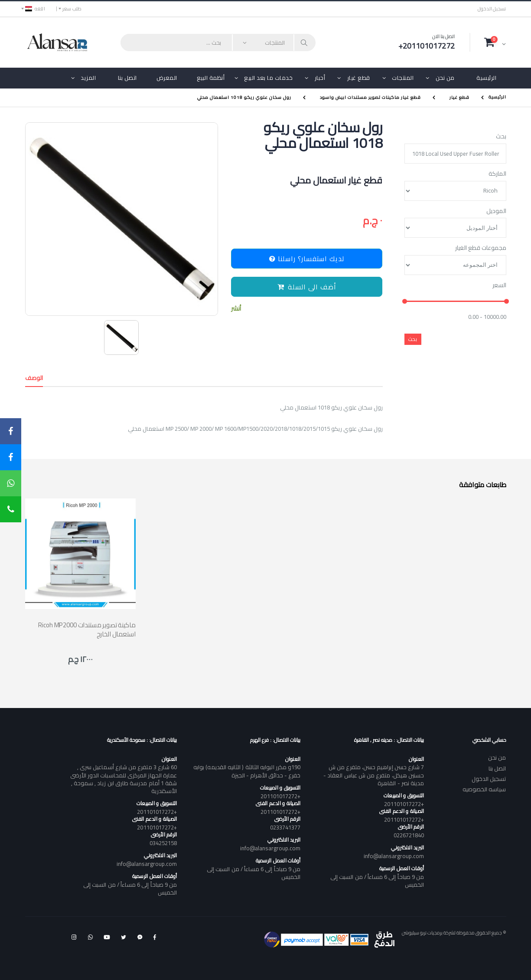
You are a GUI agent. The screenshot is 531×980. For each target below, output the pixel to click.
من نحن (445, 78)
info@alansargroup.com (394, 856)
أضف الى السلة (307, 287)
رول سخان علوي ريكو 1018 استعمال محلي (244, 97)
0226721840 (409, 835)
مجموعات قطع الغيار (481, 248)
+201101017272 (404, 804)
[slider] (404, 302)
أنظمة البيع (211, 78)
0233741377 (285, 827)
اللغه (35, 9)
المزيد (88, 78)
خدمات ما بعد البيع (268, 78)
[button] (495, 42)
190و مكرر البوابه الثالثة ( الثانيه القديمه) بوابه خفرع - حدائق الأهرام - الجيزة (247, 771)
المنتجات (403, 78)
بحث (501, 137)
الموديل (496, 211)
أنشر (236, 309)
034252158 (163, 843)
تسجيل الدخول (492, 9)
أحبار (320, 78)
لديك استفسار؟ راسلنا (307, 259)
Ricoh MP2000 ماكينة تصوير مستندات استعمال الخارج (87, 629)
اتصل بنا (127, 78)
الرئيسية (486, 78)
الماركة (497, 174)
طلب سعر (72, 9)
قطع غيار (359, 78)
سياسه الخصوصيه (484, 789)
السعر (499, 285)
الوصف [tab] (34, 378)
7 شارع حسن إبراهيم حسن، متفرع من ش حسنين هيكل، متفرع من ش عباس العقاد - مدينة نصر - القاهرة (374, 775)
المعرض (167, 78)
